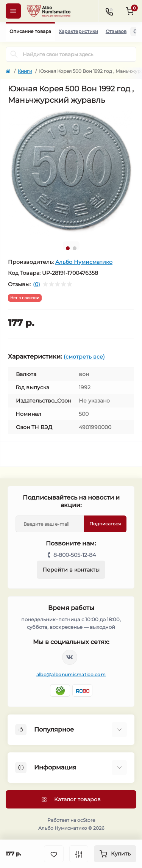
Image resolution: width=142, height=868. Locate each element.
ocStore (86, 820)
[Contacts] (109, 11)
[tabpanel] (71, 173)
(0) (37, 284)
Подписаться (105, 524)
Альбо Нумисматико (84, 262)
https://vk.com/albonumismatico (70, 657)
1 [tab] (68, 248)
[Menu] (13, 11)
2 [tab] (75, 248)
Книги (25, 71)
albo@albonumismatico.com (71, 675)
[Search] (14, 54)
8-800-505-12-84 (75, 555)
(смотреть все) (84, 357)
